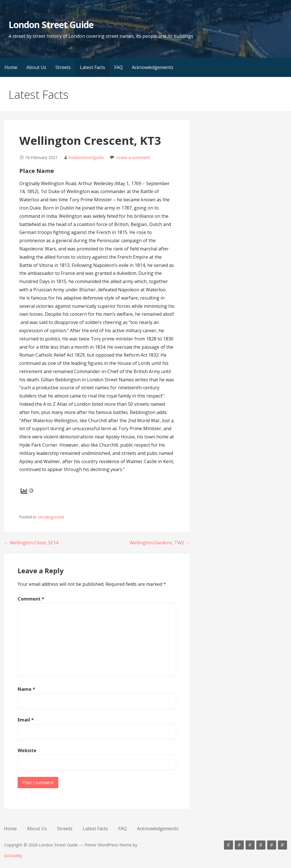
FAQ (119, 67)
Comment (31, 599)
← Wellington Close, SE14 (31, 543)
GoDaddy (13, 856)
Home (11, 67)
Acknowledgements (153, 67)
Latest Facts (93, 67)
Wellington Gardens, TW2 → (160, 543)
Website (27, 750)
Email (26, 720)
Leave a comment (133, 157)
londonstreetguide (86, 157)
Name (26, 689)
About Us (36, 67)
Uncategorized (51, 517)
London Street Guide (51, 25)
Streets (63, 67)
